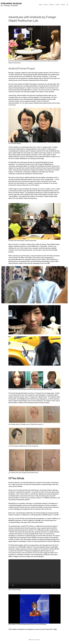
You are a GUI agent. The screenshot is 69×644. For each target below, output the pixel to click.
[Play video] (34, 285)
